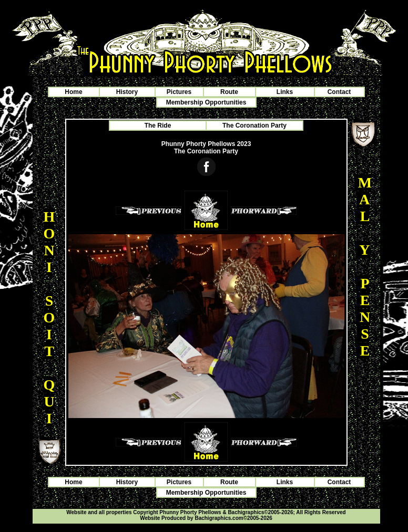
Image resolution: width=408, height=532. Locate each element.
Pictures (179, 92)
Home (73, 92)
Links (285, 92)
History (127, 92)
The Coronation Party (254, 126)
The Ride (158, 126)
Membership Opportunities (206, 102)
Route (229, 92)
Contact (339, 92)
